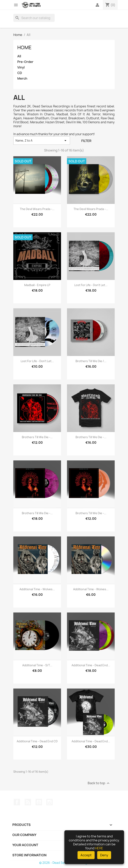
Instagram (49, 802)
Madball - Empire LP (37, 285)
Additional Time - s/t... (37, 665)
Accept (86, 855)
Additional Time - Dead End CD (37, 741)
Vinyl (21, 67)
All (19, 56)
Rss (28, 802)
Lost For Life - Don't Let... (91, 285)
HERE (99, 848)
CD (20, 73)
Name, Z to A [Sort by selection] (42, 141)
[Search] (34, 18)
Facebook (17, 802)
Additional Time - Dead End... (91, 665)
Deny (104, 855)
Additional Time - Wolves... (37, 589)
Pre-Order (25, 62)
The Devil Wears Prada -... (37, 209)
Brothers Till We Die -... (37, 437)
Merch (22, 79)
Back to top (99, 783)
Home (24, 47)
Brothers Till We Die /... (91, 361)
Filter (86, 141)
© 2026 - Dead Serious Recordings (64, 863)
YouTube (39, 802)
